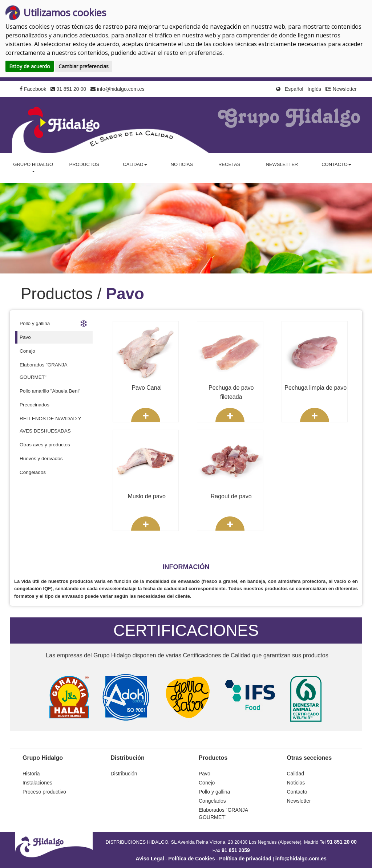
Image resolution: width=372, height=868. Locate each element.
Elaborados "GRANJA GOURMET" (44, 371)
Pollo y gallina (53, 324)
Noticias (182, 164)
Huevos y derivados (41, 459)
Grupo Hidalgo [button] (33, 167)
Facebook (33, 89)
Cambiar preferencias (84, 66)
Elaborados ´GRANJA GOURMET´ (223, 814)
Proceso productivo (44, 792)
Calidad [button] (135, 164)
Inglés (314, 89)
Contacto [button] (336, 164)
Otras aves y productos (45, 445)
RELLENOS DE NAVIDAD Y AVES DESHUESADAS (50, 425)
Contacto (297, 792)
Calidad (296, 774)
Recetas (229, 164)
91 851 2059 (236, 850)
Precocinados (35, 405)
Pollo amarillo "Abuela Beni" (50, 391)
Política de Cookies (191, 859)
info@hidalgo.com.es (118, 89)
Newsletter (341, 89)
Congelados (33, 472)
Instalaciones (37, 783)
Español (294, 89)
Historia (31, 774)
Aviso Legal (150, 859)
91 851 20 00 (68, 89)
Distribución (124, 774)
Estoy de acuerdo (30, 66)
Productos (84, 164)
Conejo (27, 351)
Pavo (25, 337)
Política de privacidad (245, 859)
